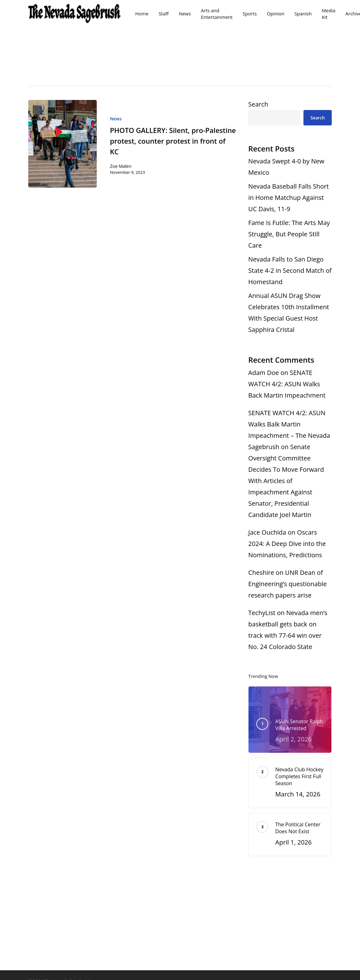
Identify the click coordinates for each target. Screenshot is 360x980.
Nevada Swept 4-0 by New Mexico (286, 167)
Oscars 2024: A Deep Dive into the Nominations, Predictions (287, 544)
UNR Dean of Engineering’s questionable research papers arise (287, 584)
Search (258, 104)
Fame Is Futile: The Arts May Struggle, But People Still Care (289, 234)
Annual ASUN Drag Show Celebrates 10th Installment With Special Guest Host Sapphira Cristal (289, 313)
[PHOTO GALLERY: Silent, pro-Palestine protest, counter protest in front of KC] (63, 144)
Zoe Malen (121, 166)
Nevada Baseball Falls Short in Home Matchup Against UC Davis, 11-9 (288, 198)
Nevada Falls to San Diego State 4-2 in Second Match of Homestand (290, 270)
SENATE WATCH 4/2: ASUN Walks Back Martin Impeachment (287, 384)
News (116, 119)
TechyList (262, 613)
